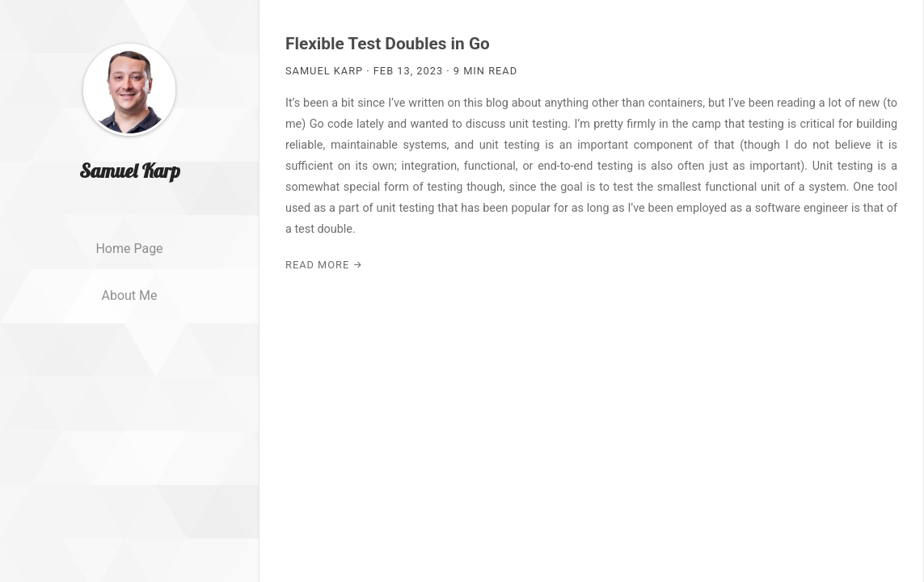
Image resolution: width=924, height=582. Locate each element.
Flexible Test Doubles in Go (388, 44)
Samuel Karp (130, 196)
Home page (129, 274)
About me (129, 321)
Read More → (324, 265)
